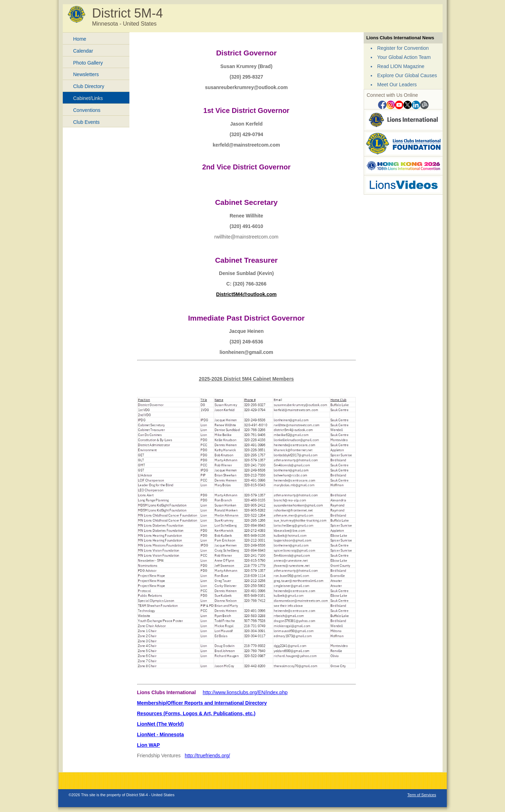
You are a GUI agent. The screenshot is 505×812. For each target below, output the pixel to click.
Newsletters (86, 74)
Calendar (83, 51)
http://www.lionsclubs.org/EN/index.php (245, 692)
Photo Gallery (88, 63)
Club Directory (89, 86)
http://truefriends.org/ (207, 756)
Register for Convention (403, 48)
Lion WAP (149, 745)
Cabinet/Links (88, 98)
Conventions (87, 110)
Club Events (86, 122)
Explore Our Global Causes (407, 75)
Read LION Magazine (401, 66)
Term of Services (422, 795)
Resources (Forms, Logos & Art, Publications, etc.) (196, 713)
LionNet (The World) (161, 724)
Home (80, 39)
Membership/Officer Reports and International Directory (202, 703)
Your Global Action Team (404, 57)
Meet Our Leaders (397, 85)
